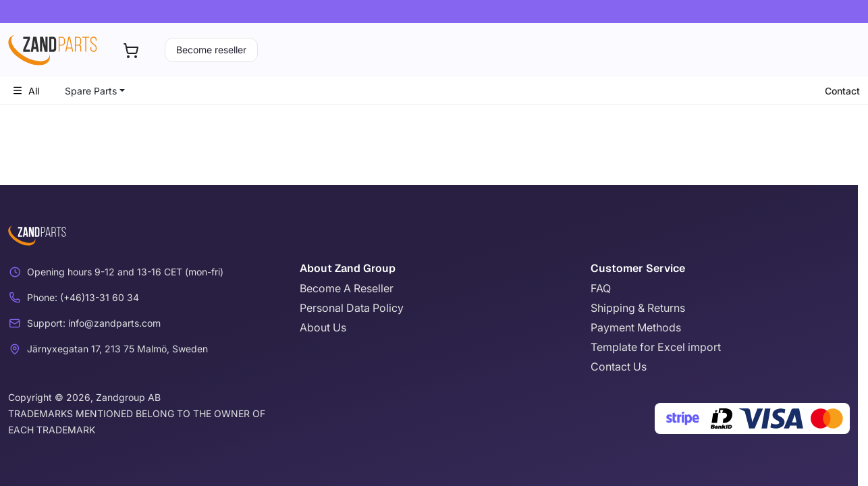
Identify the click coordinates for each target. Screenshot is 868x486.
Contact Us (619, 367)
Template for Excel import (656, 347)
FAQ (601, 288)
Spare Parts (91, 91)
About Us (323, 327)
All (26, 91)
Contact (842, 91)
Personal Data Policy (352, 308)
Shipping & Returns (638, 308)
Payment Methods (636, 327)
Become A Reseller (347, 288)
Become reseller (211, 50)
